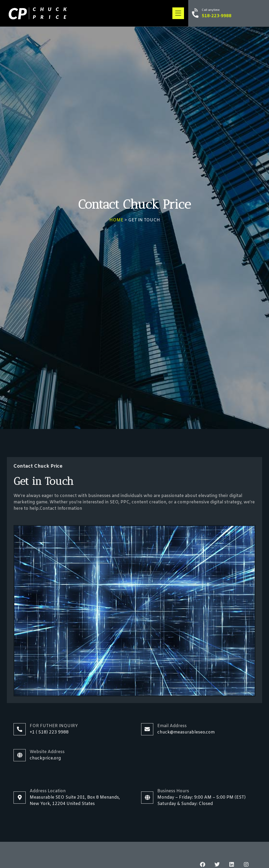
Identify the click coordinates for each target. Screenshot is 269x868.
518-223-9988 (217, 16)
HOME (116, 220)
